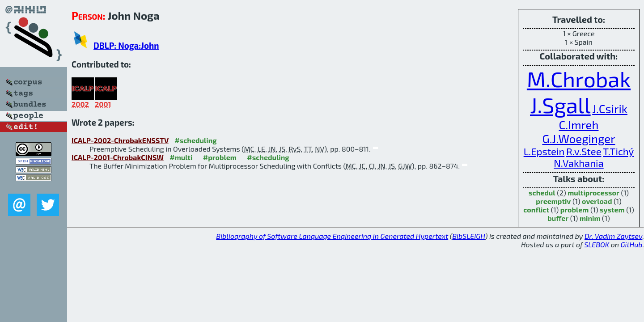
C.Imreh (579, 125)
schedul (542, 193)
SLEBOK (597, 244)
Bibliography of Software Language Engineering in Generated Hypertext (332, 236)
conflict (536, 210)
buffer (558, 218)
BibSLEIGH (468, 236)
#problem (220, 157)
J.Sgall (560, 105)
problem (575, 210)
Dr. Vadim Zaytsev (613, 236)
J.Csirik (610, 108)
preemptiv (553, 201)
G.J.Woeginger (578, 138)
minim (590, 218)
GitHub (632, 244)
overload (597, 201)
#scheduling (195, 140)
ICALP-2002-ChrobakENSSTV (120, 140)
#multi (181, 157)
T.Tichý (618, 151)
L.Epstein (544, 151)
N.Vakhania (578, 163)
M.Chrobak (579, 79)
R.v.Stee (584, 151)
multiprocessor (593, 193)
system (612, 210)
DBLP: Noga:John (126, 45)
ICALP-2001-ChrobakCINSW (118, 157)
